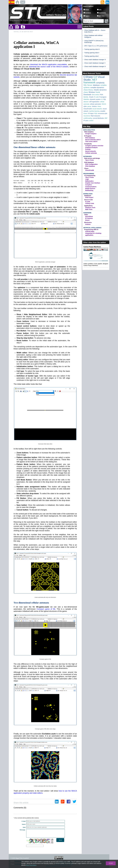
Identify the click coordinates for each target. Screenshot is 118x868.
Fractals (88, 149)
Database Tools (90, 208)
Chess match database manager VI (95, 60)
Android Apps (90, 231)
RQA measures (95, 116)
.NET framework (90, 81)
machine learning (94, 111)
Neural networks (91, 151)
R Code (88, 202)
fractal (98, 92)
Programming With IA (91, 230)
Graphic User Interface (93, 183)
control (91, 121)
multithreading (88, 118)
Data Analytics (89, 130)
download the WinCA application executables (49, 64)
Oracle (91, 97)
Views (87, 10)
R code (96, 97)
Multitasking (89, 190)
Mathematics (89, 181)
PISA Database (90, 138)
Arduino (94, 106)
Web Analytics (89, 132)
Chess (86, 168)
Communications (91, 187)
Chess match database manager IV (95, 66)
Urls (100, 10)
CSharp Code (90, 203)
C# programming (90, 175)
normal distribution (98, 118)
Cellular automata (91, 153)
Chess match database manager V (95, 63)
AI (102, 99)
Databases (87, 156)
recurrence (87, 116)
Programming (89, 174)
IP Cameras (89, 218)
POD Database (89, 162)
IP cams (86, 121)
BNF (106, 118)
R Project (91, 113)
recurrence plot (103, 113)
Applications (88, 206)
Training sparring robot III (92, 49)
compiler (103, 111)
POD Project (89, 197)
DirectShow (89, 216)
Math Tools (89, 209)
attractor (86, 102)
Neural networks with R (93, 140)
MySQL (86, 97)
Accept (111, 863)
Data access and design (92, 158)
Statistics (86, 99)
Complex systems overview (94, 146)
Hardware (87, 213)
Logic (87, 179)
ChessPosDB (88, 109)
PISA (101, 95)
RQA (96, 113)
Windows (92, 92)
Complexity (88, 144)
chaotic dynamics (100, 90)
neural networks (97, 109)
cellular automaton (95, 104)
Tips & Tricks (90, 160)
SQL (105, 99)
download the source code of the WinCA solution (49, 67)
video (85, 106)
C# (95, 77)
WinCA (104, 104)
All (100, 16)
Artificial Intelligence (92, 228)
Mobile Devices (90, 189)
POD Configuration (91, 164)
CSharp (88, 77)
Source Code (88, 200)
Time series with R (91, 142)
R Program (88, 136)
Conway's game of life (46, 609)
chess (99, 106)
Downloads (87, 95)
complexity (100, 83)
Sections (88, 13)
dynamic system (95, 99)
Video (86, 215)
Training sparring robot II (92, 53)
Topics (87, 16)
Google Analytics (91, 134)
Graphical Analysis (91, 147)
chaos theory (88, 90)
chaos (86, 92)
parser (89, 106)
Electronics (88, 222)
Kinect (85, 113)
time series (96, 95)
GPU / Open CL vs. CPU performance (96, 46)
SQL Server (88, 85)
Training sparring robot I (92, 56)
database (96, 85)
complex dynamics (97, 87)
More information (31, 865)
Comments (102, 13)
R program (103, 97)
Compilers (89, 185)
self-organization (94, 102)
